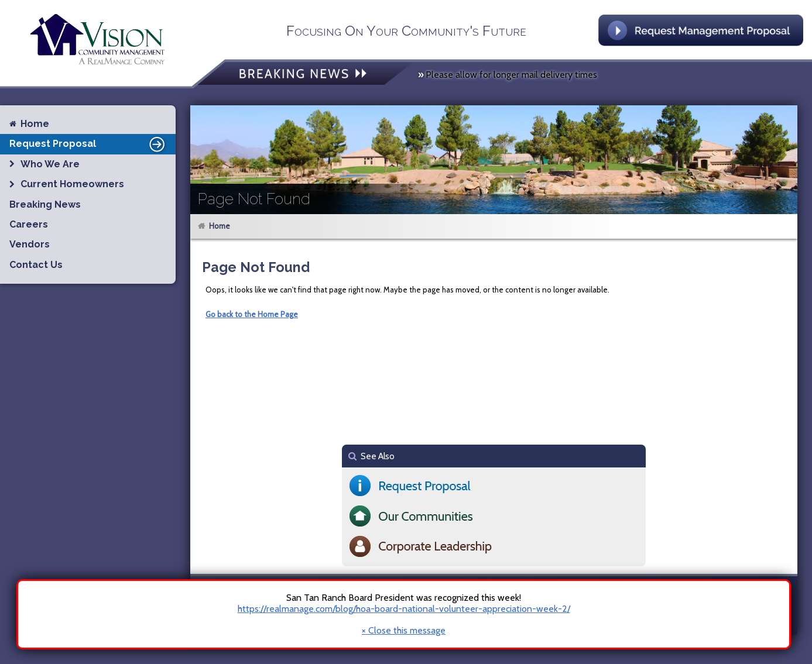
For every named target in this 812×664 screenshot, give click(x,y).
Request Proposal (89, 144)
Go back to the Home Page (252, 314)
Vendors (30, 244)
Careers (29, 224)
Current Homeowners (72, 184)
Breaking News (45, 204)
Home (220, 226)
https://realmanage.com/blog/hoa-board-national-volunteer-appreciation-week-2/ (404, 609)
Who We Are (50, 164)
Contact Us (36, 265)
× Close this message (404, 631)
